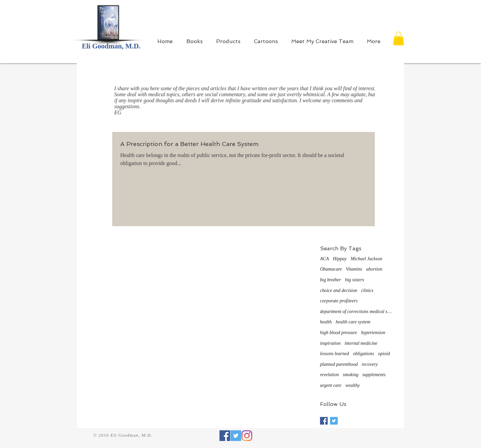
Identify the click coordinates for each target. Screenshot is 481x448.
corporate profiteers (339, 301)
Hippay (340, 259)
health (326, 322)
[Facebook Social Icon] (225, 436)
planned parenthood (339, 364)
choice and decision (339, 290)
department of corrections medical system (357, 312)
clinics (367, 290)
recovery (370, 364)
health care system (353, 322)
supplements (374, 375)
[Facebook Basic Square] (324, 421)
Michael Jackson (366, 259)
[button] (398, 39)
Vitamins (354, 269)
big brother (331, 280)
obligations (364, 354)
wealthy (353, 385)
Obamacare (331, 269)
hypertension (373, 333)
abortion (374, 269)
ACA (324, 259)
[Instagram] (247, 436)
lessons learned (335, 354)
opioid (384, 354)
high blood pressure (339, 333)
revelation (329, 375)
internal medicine (361, 343)
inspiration (330, 343)
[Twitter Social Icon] (236, 436)
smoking (351, 375)
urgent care (331, 385)
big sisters (355, 280)
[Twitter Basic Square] (334, 421)
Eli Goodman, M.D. (111, 46)
